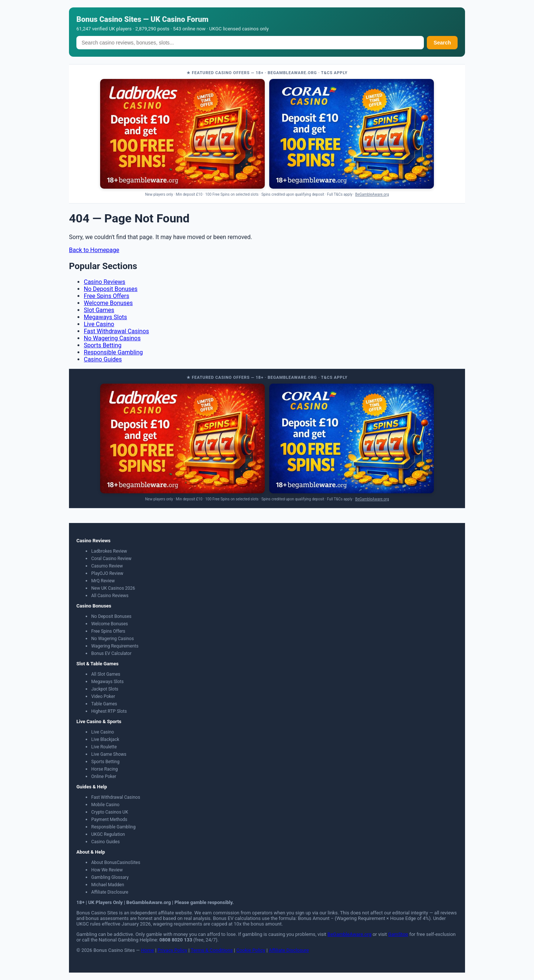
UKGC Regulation (108, 834)
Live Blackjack (105, 739)
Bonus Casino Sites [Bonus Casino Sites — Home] (109, 19)
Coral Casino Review (111, 559)
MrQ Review (103, 581)
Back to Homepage (94, 250)
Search (442, 43)
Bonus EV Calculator (111, 653)
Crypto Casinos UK (110, 812)
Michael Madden (108, 885)
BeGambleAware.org (372, 194)
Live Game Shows (109, 754)
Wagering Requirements (115, 646)
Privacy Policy (172, 950)
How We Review (107, 870)
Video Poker (103, 696)
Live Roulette (104, 747)
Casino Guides (103, 359)
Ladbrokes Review (109, 551)
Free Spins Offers (106, 296)
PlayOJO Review (107, 573)
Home (147, 950)
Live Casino (99, 324)
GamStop (398, 934)
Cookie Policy (251, 950)
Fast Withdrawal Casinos (116, 331)
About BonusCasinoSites (116, 863)
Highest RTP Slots (109, 711)
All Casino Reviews (110, 596)
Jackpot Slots (105, 689)
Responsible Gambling (113, 352)
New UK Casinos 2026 (113, 588)
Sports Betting (103, 345)
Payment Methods (109, 820)
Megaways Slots (106, 317)
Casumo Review (107, 566)
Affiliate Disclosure (110, 892)
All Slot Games (106, 674)
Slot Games (99, 310)
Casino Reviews (105, 282)
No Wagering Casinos (112, 338)
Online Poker (104, 777)
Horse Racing (105, 769)
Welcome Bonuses (108, 303)
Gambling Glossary (110, 877)
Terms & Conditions (212, 950)
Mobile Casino (105, 805)
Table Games (104, 704)
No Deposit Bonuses (111, 289)
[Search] (250, 43)
